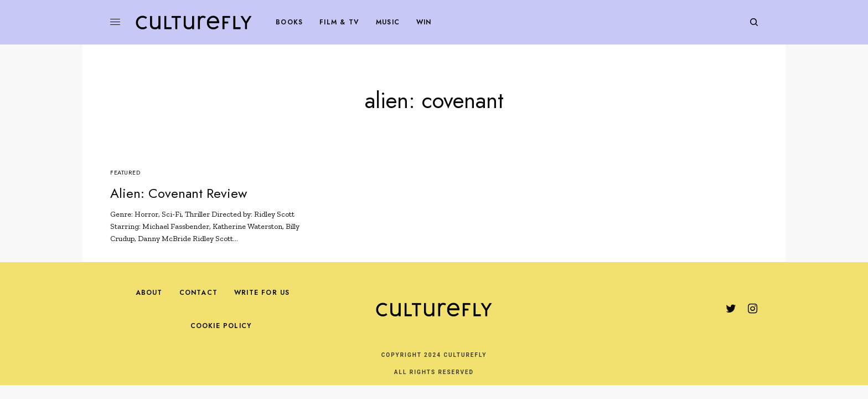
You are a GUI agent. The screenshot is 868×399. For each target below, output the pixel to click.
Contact (198, 293)
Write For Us (262, 293)
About (149, 293)
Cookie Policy (221, 326)
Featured (125, 172)
